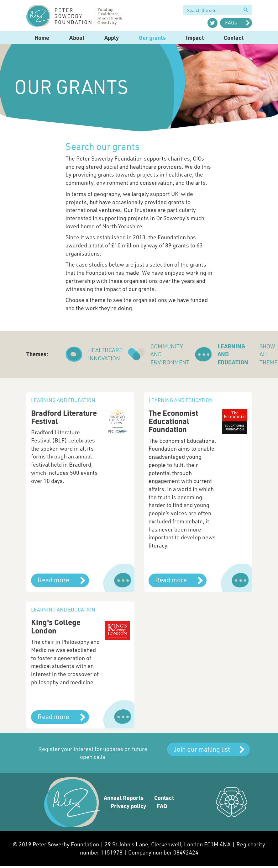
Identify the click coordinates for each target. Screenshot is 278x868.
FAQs (231, 22)
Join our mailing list (202, 749)
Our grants (152, 38)
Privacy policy (128, 806)
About (77, 38)
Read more (53, 580)
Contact (234, 38)
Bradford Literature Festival (64, 417)
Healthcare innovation (105, 354)
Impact (195, 38)
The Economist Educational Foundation (173, 421)
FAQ (162, 806)
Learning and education (233, 354)
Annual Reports (124, 798)
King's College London (56, 626)
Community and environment (170, 354)
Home (42, 38)
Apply (112, 38)
